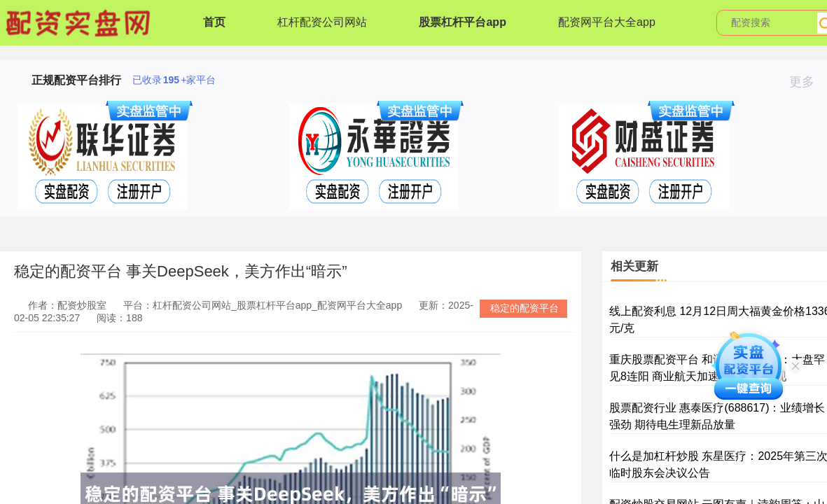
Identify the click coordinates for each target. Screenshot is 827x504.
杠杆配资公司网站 (322, 22)
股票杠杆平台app (462, 22)
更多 (808, 82)
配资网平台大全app (607, 22)
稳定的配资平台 (524, 308)
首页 (214, 22)
